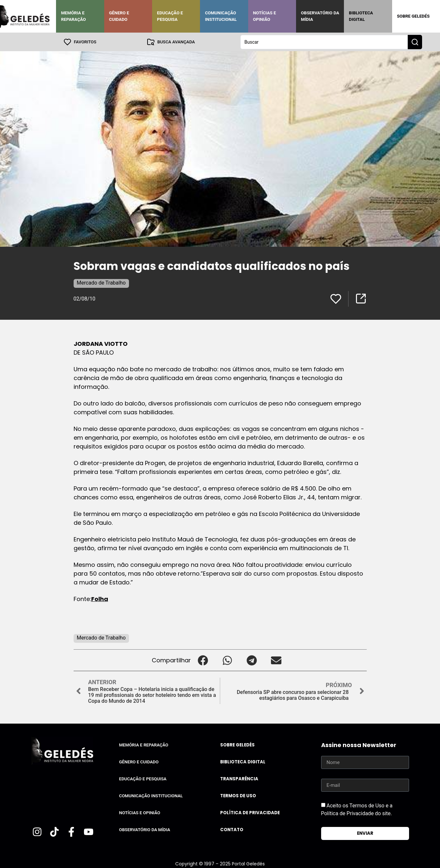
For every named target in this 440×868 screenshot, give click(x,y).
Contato (232, 829)
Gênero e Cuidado (119, 16)
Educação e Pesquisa (170, 16)
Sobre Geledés (413, 16)
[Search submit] (415, 42)
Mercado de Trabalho (101, 282)
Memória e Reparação (73, 16)
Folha (100, 599)
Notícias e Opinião (265, 16)
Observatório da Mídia (320, 16)
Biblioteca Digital (361, 16)
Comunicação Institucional (221, 16)
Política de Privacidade (250, 812)
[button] (203, 660)
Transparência (239, 779)
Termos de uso (238, 795)
